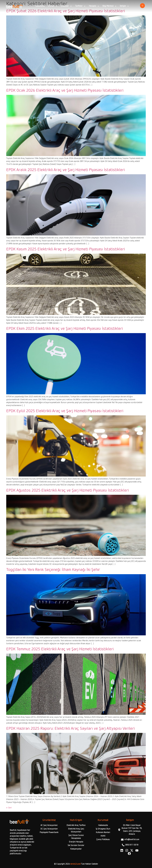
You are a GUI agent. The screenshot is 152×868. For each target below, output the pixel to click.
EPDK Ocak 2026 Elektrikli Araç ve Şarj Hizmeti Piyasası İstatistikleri (65, 91)
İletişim (124, 6)
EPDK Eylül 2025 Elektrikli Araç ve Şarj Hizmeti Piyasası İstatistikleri (65, 411)
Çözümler (66, 6)
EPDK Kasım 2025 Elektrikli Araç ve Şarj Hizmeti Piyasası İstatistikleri (66, 249)
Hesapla (94, 6)
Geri (9, 808)
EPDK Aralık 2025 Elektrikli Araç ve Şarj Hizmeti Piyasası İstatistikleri (65, 170)
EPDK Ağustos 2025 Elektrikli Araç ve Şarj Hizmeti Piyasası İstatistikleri (67, 490)
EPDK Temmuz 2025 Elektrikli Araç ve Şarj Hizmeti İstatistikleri (60, 649)
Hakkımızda (40, 6)
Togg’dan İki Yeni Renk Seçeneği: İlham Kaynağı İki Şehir (53, 570)
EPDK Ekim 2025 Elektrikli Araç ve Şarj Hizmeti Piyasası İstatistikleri (64, 329)
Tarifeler (80, 6)
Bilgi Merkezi (110, 6)
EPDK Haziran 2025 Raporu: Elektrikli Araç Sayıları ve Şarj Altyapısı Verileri (70, 729)
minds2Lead (75, 864)
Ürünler (53, 6)
